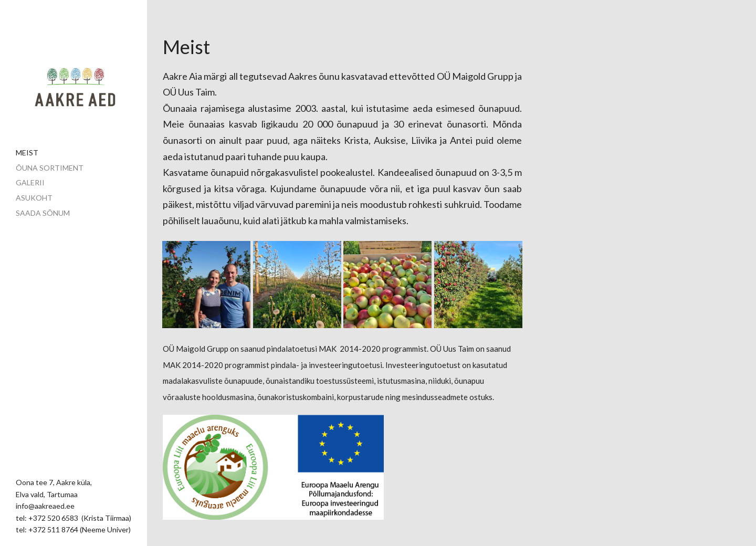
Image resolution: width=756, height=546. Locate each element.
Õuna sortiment (50, 168)
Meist (27, 153)
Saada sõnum (43, 213)
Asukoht (34, 198)
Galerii (30, 182)
